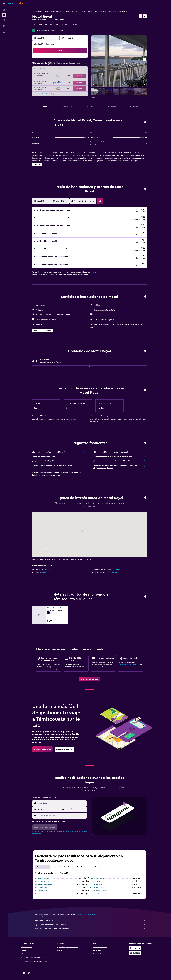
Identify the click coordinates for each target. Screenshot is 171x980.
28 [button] (71, 80)
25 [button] (55, 80)
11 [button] (55, 70)
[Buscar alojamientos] (4, 15)
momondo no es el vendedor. (91, 918)
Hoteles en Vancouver (43, 878)
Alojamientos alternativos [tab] (62, 864)
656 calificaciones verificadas (58, 31)
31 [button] (50, 86)
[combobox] (62, 800)
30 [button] (82, 80)
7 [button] (71, 64)
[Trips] (4, 26)
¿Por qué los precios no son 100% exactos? (91, 926)
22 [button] (76, 75)
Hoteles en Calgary (42, 888)
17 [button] (49, 75)
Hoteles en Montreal (97, 875)
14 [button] (71, 70)
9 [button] (82, 64)
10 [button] (49, 70)
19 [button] (60, 75)
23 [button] (82, 75)
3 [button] (50, 64)
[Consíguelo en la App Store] (135, 950)
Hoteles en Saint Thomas (99, 888)
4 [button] (55, 64)
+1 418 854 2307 (39, 27)
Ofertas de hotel (37, 12)
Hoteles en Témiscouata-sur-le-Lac (106, 12)
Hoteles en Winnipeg (97, 884)
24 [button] (49, 80)
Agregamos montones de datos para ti (91, 922)
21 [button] (71, 75)
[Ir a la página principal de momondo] (15, 3)
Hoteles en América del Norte (54, 12)
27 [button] (66, 80)
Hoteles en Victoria (42, 891)
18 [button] (55, 75)
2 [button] (82, 59)
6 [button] (66, 64)
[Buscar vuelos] (4, 10)
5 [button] (60, 64)
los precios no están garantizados (86, 911)
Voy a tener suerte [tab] (83, 864)
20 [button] (66, 75)
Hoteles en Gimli (96, 891)
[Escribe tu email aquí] (62, 812)
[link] (89, 676)
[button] (4, 3)
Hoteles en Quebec (87, 12)
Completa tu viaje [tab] (102, 864)
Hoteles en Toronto (42, 875)
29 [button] (76, 80)
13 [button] (66, 70)
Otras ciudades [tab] (42, 864)
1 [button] (76, 59)
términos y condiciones (68, 829)
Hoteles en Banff (41, 884)
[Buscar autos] (4, 20)
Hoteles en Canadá (72, 12)
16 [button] (82, 70)
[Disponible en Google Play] (135, 945)
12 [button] (60, 70)
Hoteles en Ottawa (97, 881)
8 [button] (76, 64)
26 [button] (60, 80)
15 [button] (76, 70)
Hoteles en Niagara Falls (44, 881)
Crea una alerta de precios (129, 662)
